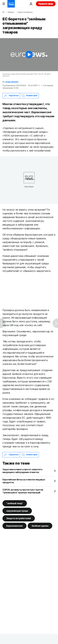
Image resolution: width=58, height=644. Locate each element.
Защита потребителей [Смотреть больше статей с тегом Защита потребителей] (19, 518)
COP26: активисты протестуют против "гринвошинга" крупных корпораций (23, 491)
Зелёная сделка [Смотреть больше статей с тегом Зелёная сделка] (40, 526)
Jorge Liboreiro (12, 82)
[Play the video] (29, 55)
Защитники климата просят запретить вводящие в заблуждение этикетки (22, 471)
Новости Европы (25, 12)
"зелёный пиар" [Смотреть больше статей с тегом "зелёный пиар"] (15, 503)
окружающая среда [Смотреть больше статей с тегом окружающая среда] (17, 511)
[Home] (3, 12)
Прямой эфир (46, 4)
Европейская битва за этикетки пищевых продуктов (24, 481)
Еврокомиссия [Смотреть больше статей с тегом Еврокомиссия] (14, 526)
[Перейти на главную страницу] (11, 4)
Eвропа (11, 12)
